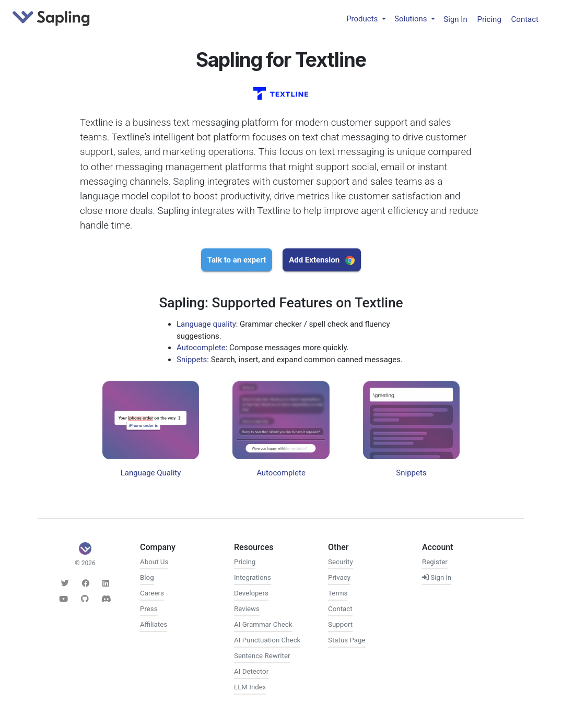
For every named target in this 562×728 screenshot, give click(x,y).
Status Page (347, 640)
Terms (338, 593)
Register (435, 562)
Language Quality (151, 473)
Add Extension (322, 260)
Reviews (247, 609)
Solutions (412, 19)
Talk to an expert (237, 260)
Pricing (489, 19)
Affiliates (154, 624)
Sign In (455, 19)
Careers (152, 593)
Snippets (192, 360)
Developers (251, 593)
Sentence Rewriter (262, 656)
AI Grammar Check (263, 624)
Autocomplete (201, 348)
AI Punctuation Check (267, 640)
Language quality (206, 324)
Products (363, 19)
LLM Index (250, 687)
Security (341, 562)
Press (149, 609)
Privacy (339, 577)
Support (340, 624)
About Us (154, 562)
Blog (147, 577)
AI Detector (251, 671)
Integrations (253, 577)
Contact (525, 19)
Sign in (437, 577)
